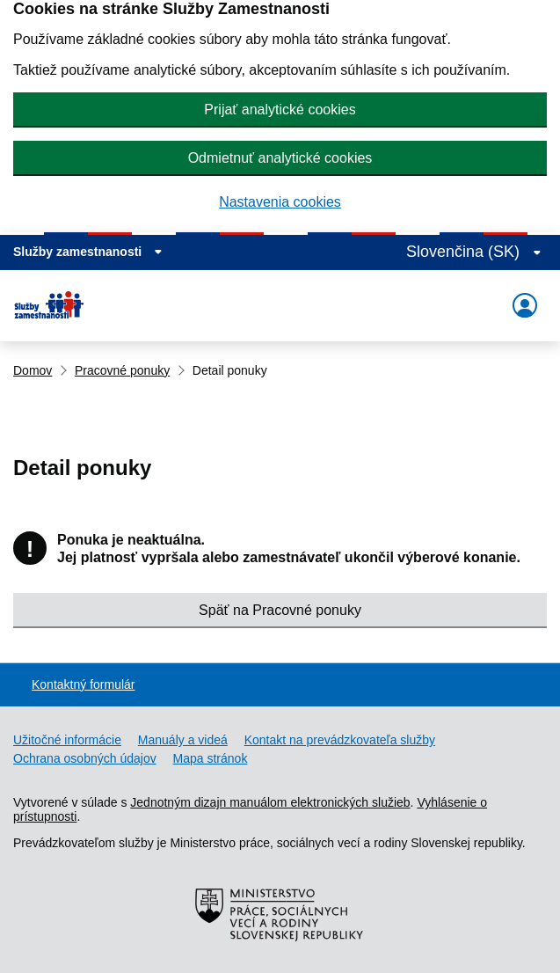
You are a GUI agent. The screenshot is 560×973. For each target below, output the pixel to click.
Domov (33, 370)
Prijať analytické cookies (280, 110)
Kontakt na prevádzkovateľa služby (340, 740)
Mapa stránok (211, 758)
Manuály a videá (183, 740)
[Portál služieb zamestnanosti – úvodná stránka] (55, 305)
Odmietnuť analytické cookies (280, 158)
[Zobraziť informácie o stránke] (88, 252)
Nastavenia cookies (280, 202)
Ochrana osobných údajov (85, 758)
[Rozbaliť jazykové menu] (474, 252)
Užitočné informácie (67, 740)
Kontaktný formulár (84, 684)
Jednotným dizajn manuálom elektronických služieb (270, 802)
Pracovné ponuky (122, 370)
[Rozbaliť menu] (525, 306)
